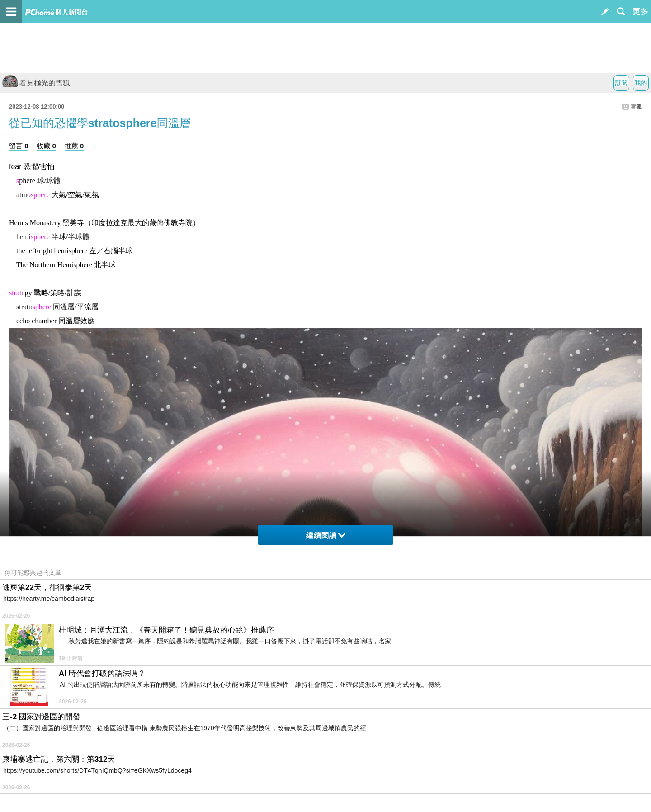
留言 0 (19, 146)
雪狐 (636, 106)
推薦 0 (74, 146)
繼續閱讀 (326, 536)
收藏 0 (46, 146)
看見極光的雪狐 (36, 83)
